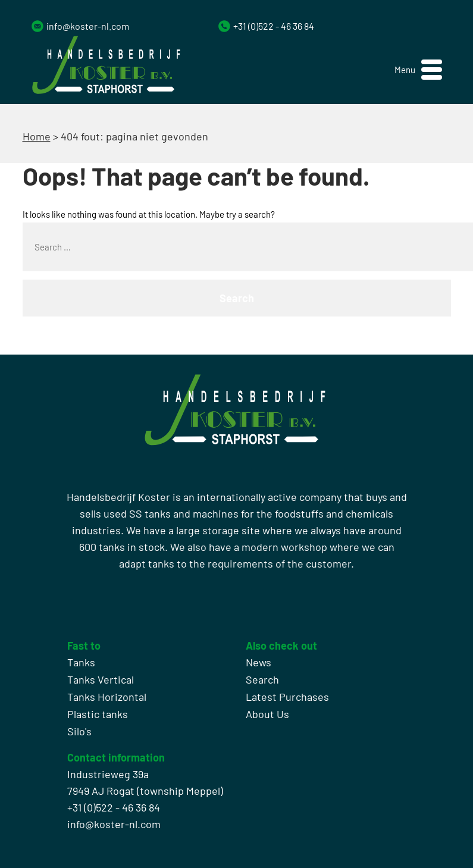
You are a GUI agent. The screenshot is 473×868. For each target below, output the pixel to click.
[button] (418, 70)
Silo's (79, 731)
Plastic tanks (98, 714)
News (259, 662)
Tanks (81, 662)
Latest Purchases (287, 697)
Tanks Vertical (101, 679)
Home (37, 136)
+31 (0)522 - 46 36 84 (274, 26)
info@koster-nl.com (88, 26)
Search (262, 679)
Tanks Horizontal (107, 697)
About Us (267, 714)
